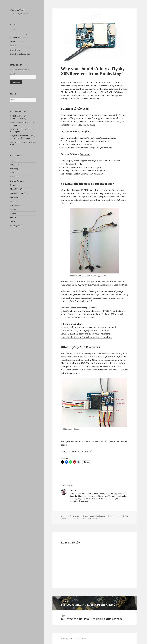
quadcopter (73, 518)
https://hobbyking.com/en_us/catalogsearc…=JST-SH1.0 (86, 311)
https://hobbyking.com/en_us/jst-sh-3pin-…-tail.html (85, 331)
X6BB (100, 518)
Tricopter (93, 518)
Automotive (15, 161)
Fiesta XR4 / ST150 (17, 42)
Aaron (77, 516)
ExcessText (18, 10)
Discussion (14, 177)
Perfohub (14, 197)
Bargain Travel (16, 165)
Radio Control (16, 205)
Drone (13, 185)
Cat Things (14, 169)
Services (14, 218)
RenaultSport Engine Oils (20, 54)
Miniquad (65, 518)
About (13, 29)
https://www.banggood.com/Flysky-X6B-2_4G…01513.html (93, 161)
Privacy (13, 46)
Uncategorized (16, 226)
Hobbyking (85, 131)
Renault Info (15, 50)
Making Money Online (19, 193)
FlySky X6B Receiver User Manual (76, 451)
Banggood (85, 154)
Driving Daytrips (17, 181)
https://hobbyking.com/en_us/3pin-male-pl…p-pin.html (86, 337)
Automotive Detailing (19, 34)
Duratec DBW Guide (18, 38)
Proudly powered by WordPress (73, 638)
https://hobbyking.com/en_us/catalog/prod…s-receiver (91, 138)
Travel (13, 222)
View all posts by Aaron (79, 501)
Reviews (14, 214)
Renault (13, 209)
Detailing (14, 173)
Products (14, 201)
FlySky (126, 516)
